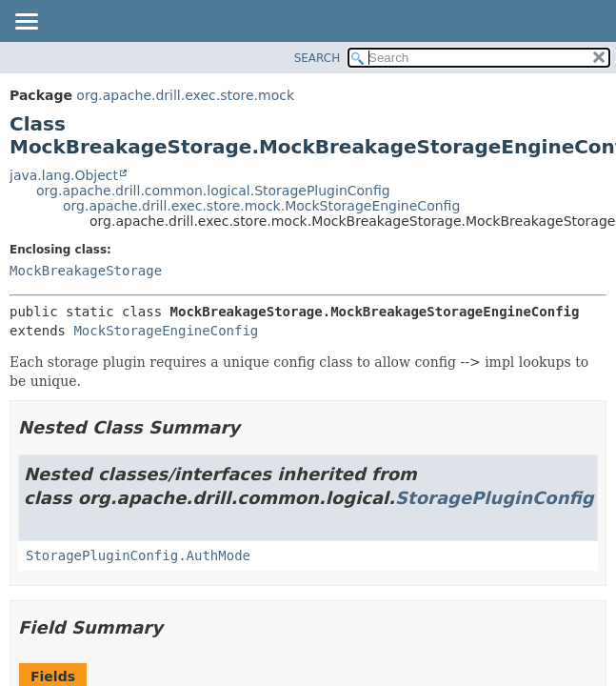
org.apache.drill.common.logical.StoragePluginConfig (213, 191)
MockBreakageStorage (86, 271)
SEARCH (318, 58)
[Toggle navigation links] (26, 23)
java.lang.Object (64, 175)
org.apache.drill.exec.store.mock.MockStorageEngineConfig (261, 206)
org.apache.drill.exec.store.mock (185, 95)
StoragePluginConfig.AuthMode (138, 555)
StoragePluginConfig (495, 498)
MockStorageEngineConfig (166, 331)
